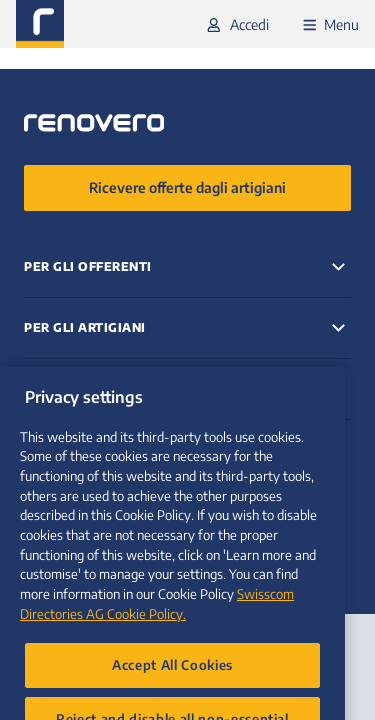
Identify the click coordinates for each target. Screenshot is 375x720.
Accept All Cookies (172, 689)
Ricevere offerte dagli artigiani (187, 187)
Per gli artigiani (85, 327)
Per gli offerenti (88, 266)
